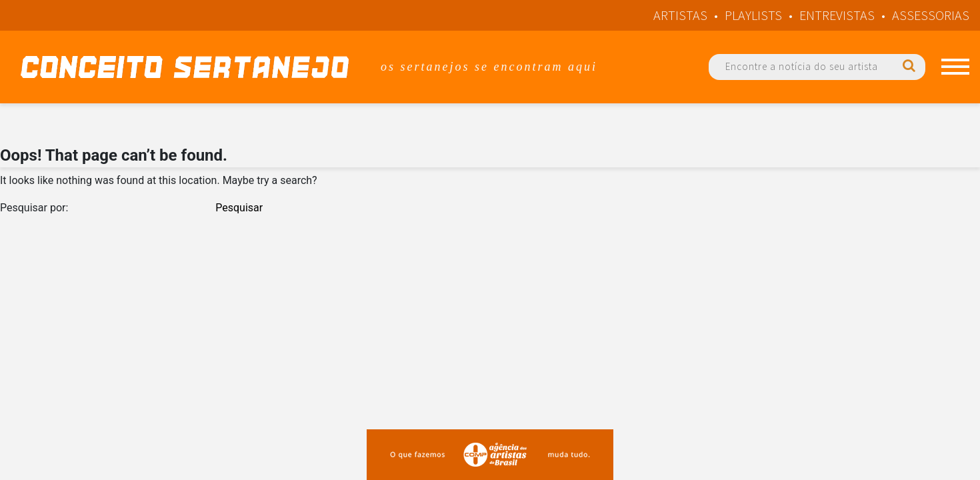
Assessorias (931, 15)
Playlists (753, 15)
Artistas (680, 15)
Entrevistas (837, 15)
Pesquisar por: (34, 208)
